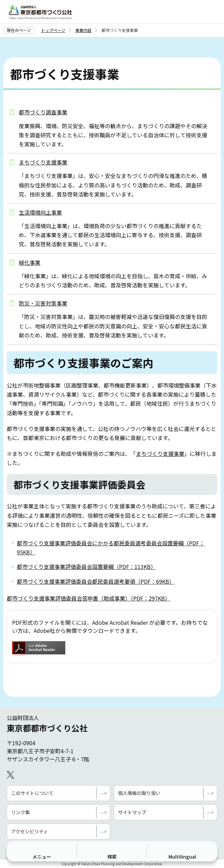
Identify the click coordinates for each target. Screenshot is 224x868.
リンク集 (21, 812)
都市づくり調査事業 (43, 112)
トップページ (53, 30)
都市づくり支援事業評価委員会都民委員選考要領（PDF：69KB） (96, 581)
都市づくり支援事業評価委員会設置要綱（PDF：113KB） (86, 567)
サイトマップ (132, 812)
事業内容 (83, 30)
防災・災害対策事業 (43, 303)
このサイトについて (32, 793)
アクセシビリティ (30, 831)
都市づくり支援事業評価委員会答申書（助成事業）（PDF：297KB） (88, 598)
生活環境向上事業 (40, 212)
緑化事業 (30, 262)
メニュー (42, 857)
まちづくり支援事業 (43, 162)
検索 (112, 857)
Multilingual (182, 857)
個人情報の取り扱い (139, 793)
